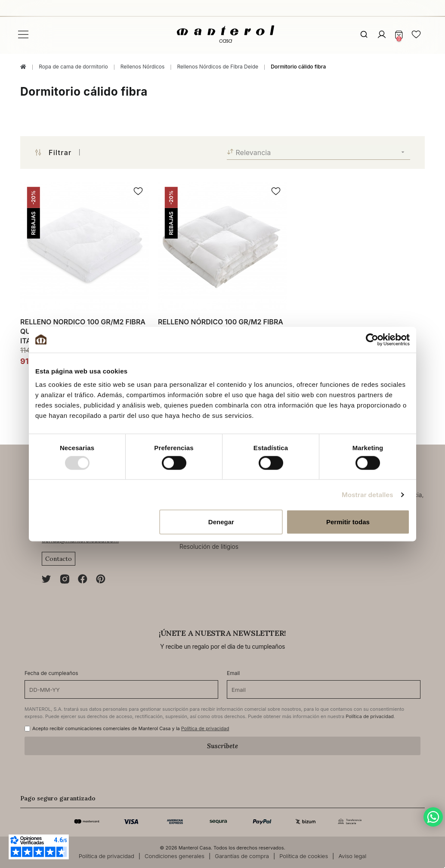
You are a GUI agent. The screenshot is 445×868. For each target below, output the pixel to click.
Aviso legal (352, 856)
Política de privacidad (370, 716)
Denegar (221, 522)
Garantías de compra (242, 856)
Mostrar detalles (367, 494)
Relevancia (318, 152)
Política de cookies (304, 856)
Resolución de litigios (209, 546)
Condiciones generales (175, 856)
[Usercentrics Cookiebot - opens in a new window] (372, 339)
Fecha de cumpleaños (51, 673)
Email (233, 673)
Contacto (59, 559)
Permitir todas (348, 522)
